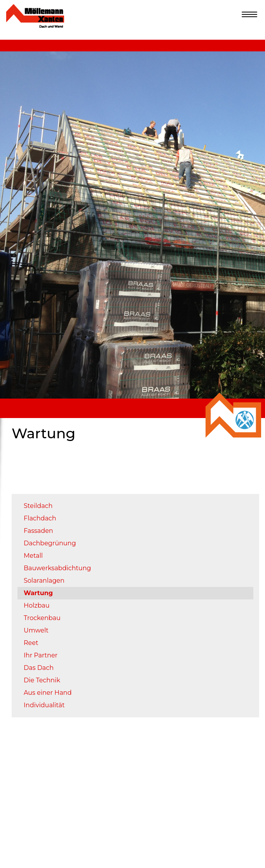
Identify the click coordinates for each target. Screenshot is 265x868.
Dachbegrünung (50, 543)
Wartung (38, 593)
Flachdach (40, 518)
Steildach (38, 506)
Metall (33, 556)
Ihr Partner (41, 655)
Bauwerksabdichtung (57, 568)
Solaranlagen (44, 581)
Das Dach (39, 668)
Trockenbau (42, 618)
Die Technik (42, 680)
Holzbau (37, 605)
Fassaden (38, 531)
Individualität (44, 705)
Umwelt (36, 630)
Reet (31, 643)
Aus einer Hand (48, 693)
